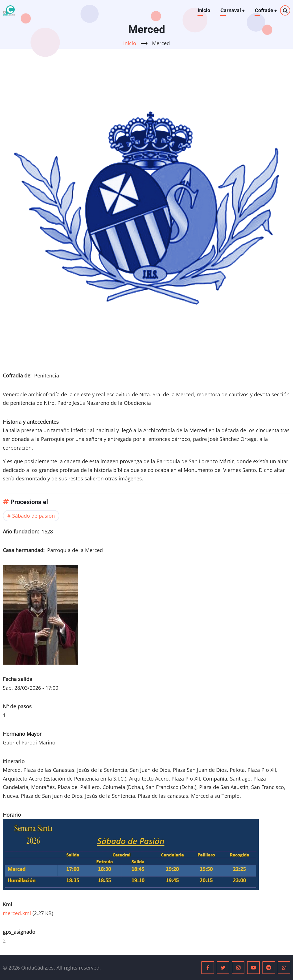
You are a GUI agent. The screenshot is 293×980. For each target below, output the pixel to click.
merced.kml (17, 913)
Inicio (203, 10)
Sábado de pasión (33, 516)
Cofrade (266, 10)
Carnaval (232, 10)
